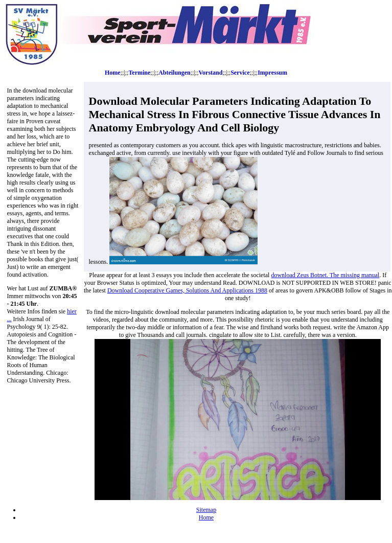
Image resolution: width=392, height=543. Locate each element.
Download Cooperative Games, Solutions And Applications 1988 (187, 290)
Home (113, 73)
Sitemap (206, 510)
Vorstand (210, 73)
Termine (139, 73)
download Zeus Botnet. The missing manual (325, 275)
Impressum (272, 73)
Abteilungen (175, 73)
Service (240, 73)
